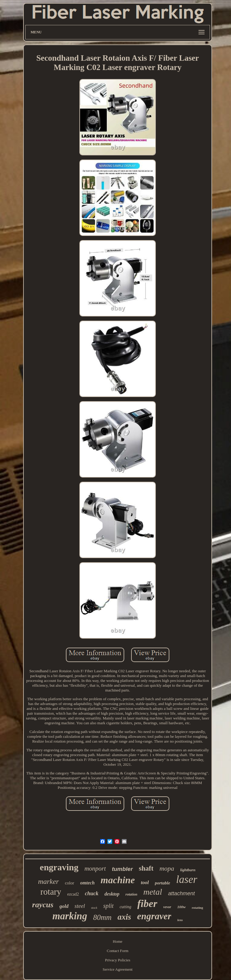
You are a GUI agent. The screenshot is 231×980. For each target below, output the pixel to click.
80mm (102, 917)
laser (187, 879)
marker (48, 881)
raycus (43, 905)
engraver (154, 916)
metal (152, 892)
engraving (59, 867)
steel (80, 906)
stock (94, 908)
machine (118, 880)
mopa (167, 868)
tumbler (122, 869)
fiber (147, 904)
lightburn (188, 870)
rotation (131, 894)
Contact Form (118, 951)
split (108, 906)
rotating (197, 908)
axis (124, 917)
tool (145, 882)
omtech (88, 883)
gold (64, 906)
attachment (182, 893)
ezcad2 (73, 894)
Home (118, 941)
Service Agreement (117, 969)
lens (180, 920)
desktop (112, 894)
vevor (167, 907)
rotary (51, 892)
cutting (126, 907)
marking (70, 916)
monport (95, 869)
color (70, 883)
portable (163, 883)
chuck (92, 893)
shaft (146, 868)
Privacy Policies (118, 960)
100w (181, 907)
